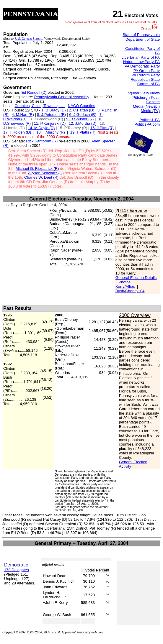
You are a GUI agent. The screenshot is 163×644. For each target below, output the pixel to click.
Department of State (143, 39)
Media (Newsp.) (146, 106)
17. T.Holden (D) (17, 132)
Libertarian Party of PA (141, 57)
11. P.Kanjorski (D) (50, 123)
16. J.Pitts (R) (102, 128)
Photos (124, 282)
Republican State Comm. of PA (145, 82)
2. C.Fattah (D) (81, 110)
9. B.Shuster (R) (80, 119)
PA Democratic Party (142, 66)
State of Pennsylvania (141, 35)
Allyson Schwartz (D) (46, 173)
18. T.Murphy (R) (51, 132)
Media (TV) (150, 111)
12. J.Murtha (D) (83, 123)
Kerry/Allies (125, 286)
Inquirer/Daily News (143, 93)
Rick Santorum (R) (42, 141)
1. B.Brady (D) (53, 110)
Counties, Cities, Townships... (40, 106)
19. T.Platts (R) (83, 132)
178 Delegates (17, 570)
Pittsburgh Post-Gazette (146, 100)
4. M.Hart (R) (23, 115)
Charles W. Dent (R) (41, 177)
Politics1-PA (150, 120)
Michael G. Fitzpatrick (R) (37, 169)
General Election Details (136, 278)
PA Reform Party (146, 75)
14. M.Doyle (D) (41, 128)
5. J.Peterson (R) (51, 115)
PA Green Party (147, 71)
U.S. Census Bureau (29, 39)
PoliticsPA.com (147, 124)
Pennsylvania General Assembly (62, 97)
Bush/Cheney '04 (130, 291)
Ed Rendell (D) (34, 92)
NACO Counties (81, 106)
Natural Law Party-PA (141, 62)
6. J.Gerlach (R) (83, 115)
